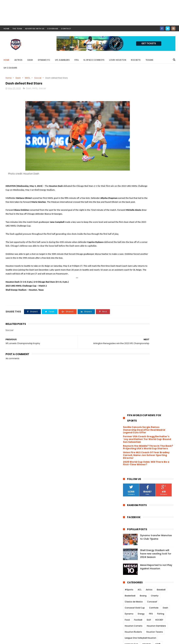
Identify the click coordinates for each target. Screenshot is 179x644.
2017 (130, 564)
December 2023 (140, 402)
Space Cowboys (144, 338)
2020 (130, 551)
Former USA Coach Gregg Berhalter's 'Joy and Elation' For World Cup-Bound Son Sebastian (147, 103)
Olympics (165, 320)
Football (138, 283)
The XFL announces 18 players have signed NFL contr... (151, 465)
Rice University (160, 326)
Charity (155, 259)
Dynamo (129, 277)
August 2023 (137, 420)
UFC (137, 344)
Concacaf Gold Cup (135, 271)
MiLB (146, 314)
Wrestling (163, 362)
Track (127, 344)
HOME (7, 29)
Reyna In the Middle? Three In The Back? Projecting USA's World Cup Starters (148, 111)
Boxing (143, 259)
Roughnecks (154, 332)
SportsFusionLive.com (141, 640)
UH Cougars (10, 68)
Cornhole (154, 271)
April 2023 (136, 523)
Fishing (161, 277)
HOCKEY (159, 283)
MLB (155, 314)
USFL (153, 356)
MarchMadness (132, 314)
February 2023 (139, 532)
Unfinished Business (141, 510)
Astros (18, 60)
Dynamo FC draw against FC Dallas (150, 459)
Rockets (136, 60)
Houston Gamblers (156, 289)
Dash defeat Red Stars (143, 501)
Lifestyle (147, 307)
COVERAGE (53, 29)
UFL (144, 344)
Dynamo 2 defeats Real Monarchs (150, 485)
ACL (140, 253)
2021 (130, 546)
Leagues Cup (131, 307)
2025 (130, 390)
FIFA (77, 60)
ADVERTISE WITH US (35, 29)
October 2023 (138, 411)
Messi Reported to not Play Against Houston (156, 230)
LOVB (158, 307)
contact (66, 29)
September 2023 (140, 416)
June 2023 (136, 429)
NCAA (136, 320)
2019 (130, 555)
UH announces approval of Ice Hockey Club (147, 479)
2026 (130, 385)
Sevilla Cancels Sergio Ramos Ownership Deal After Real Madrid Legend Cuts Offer (144, 94)
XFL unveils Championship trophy (149, 506)
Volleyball (130, 362)
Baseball (161, 253)
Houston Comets (134, 289)
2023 (130, 399)
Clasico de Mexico (134, 265)
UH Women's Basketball (137, 350)
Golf (149, 283)
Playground (130, 326)
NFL (145, 320)
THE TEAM (17, 29)
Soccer (38, 78)
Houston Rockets (133, 295)
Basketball (130, 259)
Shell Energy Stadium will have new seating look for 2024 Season (156, 217)
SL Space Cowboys (94, 60)
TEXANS (160, 338)
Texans (149, 60)
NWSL (28, 78)
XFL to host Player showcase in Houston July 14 (148, 453)
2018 (130, 560)
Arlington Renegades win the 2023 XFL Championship (150, 495)
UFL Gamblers (62, 60)
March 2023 (137, 527)
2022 (130, 542)
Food (127, 283)
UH (152, 344)
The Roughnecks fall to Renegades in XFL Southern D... (150, 516)
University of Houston (136, 356)
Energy (141, 277)
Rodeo (140, 332)
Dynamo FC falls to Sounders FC (148, 490)
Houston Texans (155, 295)
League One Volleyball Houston (140, 301)
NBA (127, 320)
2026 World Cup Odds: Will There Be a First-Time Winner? (146, 127)
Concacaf (152, 265)
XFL (126, 368)
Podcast (145, 326)
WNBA (150, 362)
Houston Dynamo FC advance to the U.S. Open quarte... (149, 446)
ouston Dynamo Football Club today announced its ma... (147, 472)
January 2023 (138, 536)
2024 (130, 394)
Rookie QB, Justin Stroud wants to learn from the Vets (150, 439)
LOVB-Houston (118, 60)
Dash (30, 60)
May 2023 (135, 434)
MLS (163, 314)
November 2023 (140, 407)
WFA (141, 362)
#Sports (129, 253)
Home (7, 60)
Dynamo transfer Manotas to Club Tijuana (156, 201)
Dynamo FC (44, 60)
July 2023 (135, 425)
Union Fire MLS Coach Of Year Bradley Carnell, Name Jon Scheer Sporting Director (146, 119)
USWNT (163, 356)
